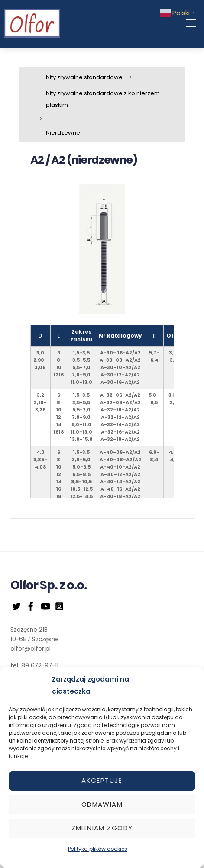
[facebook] (31, 605)
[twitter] (16, 605)
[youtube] (45, 605)
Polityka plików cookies (98, 849)
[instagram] (59, 605)
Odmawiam (102, 804)
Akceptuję (102, 780)
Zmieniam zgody (102, 828)
